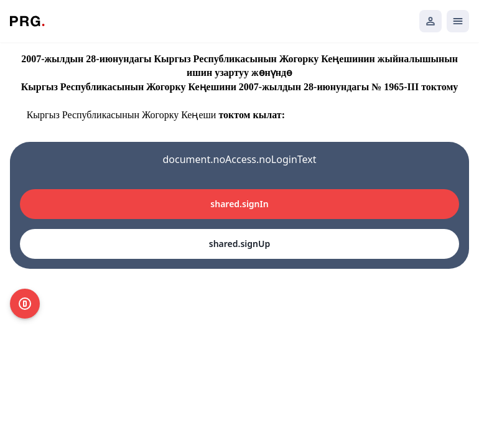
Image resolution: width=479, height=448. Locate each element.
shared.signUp (240, 244)
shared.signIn (239, 204)
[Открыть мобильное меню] (458, 21)
